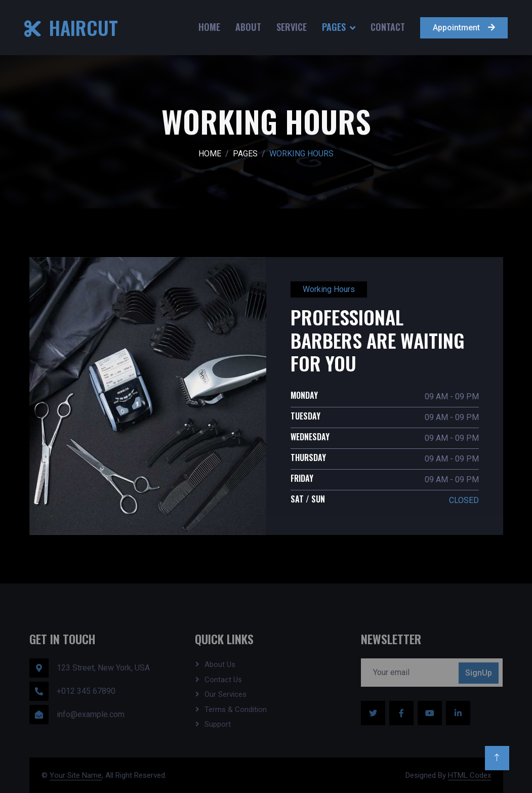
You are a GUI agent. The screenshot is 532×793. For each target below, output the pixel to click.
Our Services (226, 694)
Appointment (464, 28)
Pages (334, 27)
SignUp (479, 673)
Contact (388, 27)
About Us (220, 664)
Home (209, 27)
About (248, 27)
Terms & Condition (236, 709)
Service (292, 27)
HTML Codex (469, 775)
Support (218, 724)
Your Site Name (76, 775)
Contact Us (223, 680)
